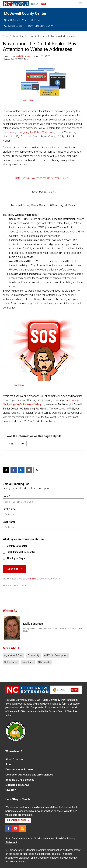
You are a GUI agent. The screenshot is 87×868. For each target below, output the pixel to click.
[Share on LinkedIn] (21, 470)
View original (28, 100)
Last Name (9, 522)
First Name (9, 509)
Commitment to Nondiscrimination (35, 839)
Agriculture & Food (14, 655)
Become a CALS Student (20, 780)
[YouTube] (16, 828)
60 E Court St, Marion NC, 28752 (22, 20)
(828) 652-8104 (14, 26)
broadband (28, 662)
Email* (7, 496)
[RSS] (23, 828)
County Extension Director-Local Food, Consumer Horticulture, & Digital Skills (53, 630)
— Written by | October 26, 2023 (26, 56)
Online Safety (11, 662)
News (6, 36)
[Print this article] (37, 470)
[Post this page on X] (6, 470)
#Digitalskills (44, 662)
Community (34, 655)
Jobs (8, 764)
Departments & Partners (19, 770)
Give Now (11, 790)
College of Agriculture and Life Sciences (29, 775)
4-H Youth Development (56, 655)
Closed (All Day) (44, 26)
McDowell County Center (25, 13)
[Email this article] (29, 470)
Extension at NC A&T (17, 785)
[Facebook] (9, 828)
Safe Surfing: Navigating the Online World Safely (29, 132)
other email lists (30, 579)
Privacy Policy (19, 585)
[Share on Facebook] (14, 470)
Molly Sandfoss (23, 56)
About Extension (15, 759)
